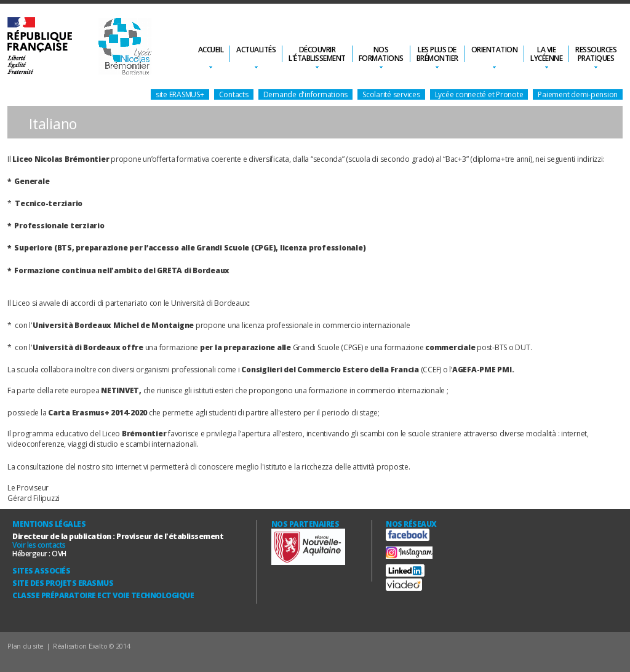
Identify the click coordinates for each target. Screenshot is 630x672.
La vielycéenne (546, 54)
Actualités (256, 50)
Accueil (211, 50)
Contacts (234, 94)
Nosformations (381, 54)
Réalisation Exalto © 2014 (92, 646)
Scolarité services (391, 94)
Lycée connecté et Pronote (479, 94)
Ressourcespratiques (596, 54)
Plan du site (26, 646)
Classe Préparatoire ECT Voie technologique (103, 595)
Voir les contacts (39, 545)
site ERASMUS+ (180, 94)
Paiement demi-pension (578, 94)
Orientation (495, 50)
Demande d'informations (306, 94)
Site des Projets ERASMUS (63, 583)
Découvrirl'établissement (317, 54)
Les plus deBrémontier (437, 54)
